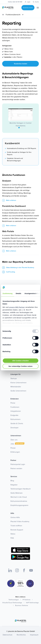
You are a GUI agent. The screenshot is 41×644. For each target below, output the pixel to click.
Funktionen (15, 407)
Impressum (34, 635)
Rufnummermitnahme (19, 501)
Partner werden (16, 468)
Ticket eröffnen (16, 526)
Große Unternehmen (18, 391)
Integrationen (16, 411)
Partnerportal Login (18, 464)
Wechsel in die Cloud (19, 497)
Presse (13, 448)
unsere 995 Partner (17, 307)
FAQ (12, 538)
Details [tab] (18, 293)
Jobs (12, 444)
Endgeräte (14, 415)
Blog (12, 481)
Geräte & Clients (17, 423)
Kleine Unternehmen (18, 383)
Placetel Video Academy (20, 521)
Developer (14, 428)
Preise (13, 403)
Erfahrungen (15, 452)
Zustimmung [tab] (7, 293)
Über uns (14, 440)
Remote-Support (17, 530)
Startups (14, 378)
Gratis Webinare (17, 493)
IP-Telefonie (27, 600)
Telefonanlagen (14, 600)
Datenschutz (8, 635)
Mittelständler (16, 387)
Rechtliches (21, 635)
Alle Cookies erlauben (20, 361)
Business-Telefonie (22, 605)
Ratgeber (14, 485)
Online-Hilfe (15, 517)
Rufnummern (15, 419)
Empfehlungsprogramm (19, 505)
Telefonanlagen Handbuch (21, 489)
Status (13, 534)
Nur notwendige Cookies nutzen (20, 366)
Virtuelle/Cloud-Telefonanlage (12, 603)
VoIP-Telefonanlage (32, 603)
